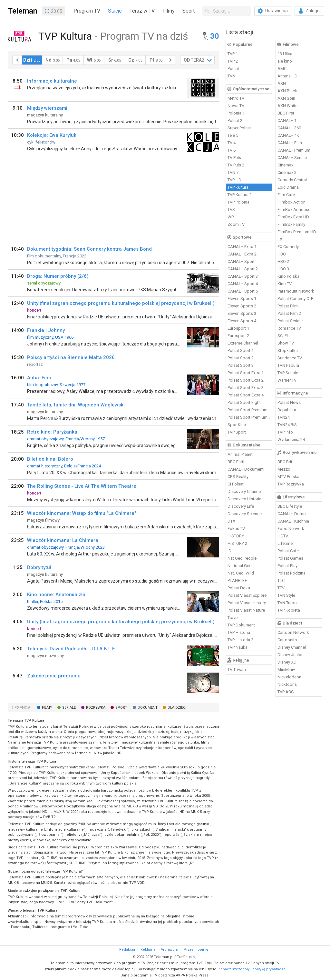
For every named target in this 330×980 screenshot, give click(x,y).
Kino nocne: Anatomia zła (56, 595)
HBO (282, 254)
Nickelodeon (289, 677)
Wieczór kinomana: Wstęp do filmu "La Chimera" (82, 513)
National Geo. (240, 566)
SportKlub (237, 425)
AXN (282, 83)
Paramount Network (296, 291)
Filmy (169, 11)
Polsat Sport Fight (244, 402)
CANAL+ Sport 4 (243, 284)
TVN (231, 76)
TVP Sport (237, 432)
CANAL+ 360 (289, 128)
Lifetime (285, 543)
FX (280, 239)
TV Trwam (237, 670)
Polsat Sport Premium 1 (249, 410)
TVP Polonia (238, 202)
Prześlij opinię (196, 950)
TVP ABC (286, 692)
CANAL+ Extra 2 (242, 254)
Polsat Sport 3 (241, 365)
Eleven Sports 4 (242, 321)
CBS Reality (238, 477)
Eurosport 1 (238, 328)
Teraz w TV (142, 11)
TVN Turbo (287, 603)
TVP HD (234, 180)
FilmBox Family (291, 224)
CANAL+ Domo (292, 514)
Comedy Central (292, 180)
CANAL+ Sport (241, 261)
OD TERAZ (194, 60)
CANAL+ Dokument (246, 469)
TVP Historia (239, 632)
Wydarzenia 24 (291, 440)
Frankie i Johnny (46, 330)
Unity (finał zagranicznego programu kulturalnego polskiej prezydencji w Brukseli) (121, 303)
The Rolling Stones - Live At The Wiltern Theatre (82, 486)
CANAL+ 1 (287, 120)
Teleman (23, 11)
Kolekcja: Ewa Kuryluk (52, 135)
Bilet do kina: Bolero (50, 459)
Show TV (286, 343)
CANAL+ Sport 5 (243, 291)
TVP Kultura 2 (240, 195)
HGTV (283, 536)
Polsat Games (290, 558)
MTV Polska (288, 477)
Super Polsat (239, 128)
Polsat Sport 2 (241, 358)
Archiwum (170, 950)
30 (215, 36)
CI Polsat (236, 484)
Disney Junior (290, 655)
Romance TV (289, 328)
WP (231, 217)
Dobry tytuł (39, 567)
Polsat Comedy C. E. (296, 299)
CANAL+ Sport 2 (243, 269)
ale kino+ (286, 61)
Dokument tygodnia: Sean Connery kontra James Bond (89, 249)
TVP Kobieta (289, 610)
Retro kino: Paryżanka (52, 432)
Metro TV (236, 98)
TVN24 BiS (287, 425)
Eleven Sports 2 (242, 306)
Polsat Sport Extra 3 (246, 388)
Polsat (233, 69)
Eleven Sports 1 (242, 299)
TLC (281, 580)
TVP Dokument (241, 625)
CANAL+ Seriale (292, 158)
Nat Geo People (242, 558)
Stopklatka (288, 350)
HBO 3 (283, 269)
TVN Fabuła (288, 365)
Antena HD (287, 76)
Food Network (291, 529)
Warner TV (287, 380)
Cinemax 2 (287, 172)
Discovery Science (245, 514)
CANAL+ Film (290, 143)
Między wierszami (47, 108)
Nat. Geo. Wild (241, 573)
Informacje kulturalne (52, 81)
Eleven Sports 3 (242, 313)
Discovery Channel (245, 491)
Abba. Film (39, 378)
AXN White (287, 106)
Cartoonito (287, 640)
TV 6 (232, 150)
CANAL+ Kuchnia (293, 521)
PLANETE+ (237, 580)
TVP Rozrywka (291, 484)
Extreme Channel (243, 343)
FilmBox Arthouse (294, 210)
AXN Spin (286, 98)
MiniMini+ (286, 670)
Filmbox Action (291, 202)
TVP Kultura (238, 187)
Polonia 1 (236, 113)
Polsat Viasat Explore (247, 595)
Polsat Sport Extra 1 (246, 373)
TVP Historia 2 (240, 640)
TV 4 (232, 143)
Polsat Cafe (288, 551)
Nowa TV (236, 106)
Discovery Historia (244, 499)
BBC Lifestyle (290, 506)
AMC (282, 69)
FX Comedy (288, 247)
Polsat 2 (235, 120)
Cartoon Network (293, 632)
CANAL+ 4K (288, 135)
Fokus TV (236, 529)
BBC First (286, 113)
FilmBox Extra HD (293, 217)
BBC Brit (285, 462)
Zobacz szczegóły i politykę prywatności (252, 969)
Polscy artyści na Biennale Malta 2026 (71, 357)
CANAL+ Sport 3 (243, 276)
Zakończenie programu (54, 676)
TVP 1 (233, 54)
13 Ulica (285, 54)
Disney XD (287, 662)
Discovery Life (241, 506)
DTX (231, 521)
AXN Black (287, 91)
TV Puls (234, 158)
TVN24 (284, 417)
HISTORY (236, 536)
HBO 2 (283, 261)
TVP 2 (233, 61)
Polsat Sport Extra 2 (246, 380)
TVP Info (285, 432)
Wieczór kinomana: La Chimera (63, 540)
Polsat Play (287, 566)
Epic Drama (288, 187)
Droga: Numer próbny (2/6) (58, 276)
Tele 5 (233, 135)
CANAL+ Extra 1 (242, 247)
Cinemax (285, 165)
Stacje (115, 11)
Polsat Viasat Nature (246, 610)
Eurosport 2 (238, 336)
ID (229, 551)
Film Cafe (286, 195)
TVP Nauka (238, 647)
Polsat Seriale (290, 321)
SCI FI (283, 336)
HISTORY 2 (237, 543)
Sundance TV (290, 358)
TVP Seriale (288, 373)
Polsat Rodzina (291, 573)
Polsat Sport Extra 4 (246, 395)
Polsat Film (288, 306)
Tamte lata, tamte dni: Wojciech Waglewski (76, 405)
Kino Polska (288, 276)
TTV (281, 588)
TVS (231, 210)
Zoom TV (236, 224)
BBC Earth (237, 462)
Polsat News (289, 402)
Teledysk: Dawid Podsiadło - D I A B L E (71, 649)
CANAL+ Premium (294, 150)
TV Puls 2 (236, 165)
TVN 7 (233, 172)
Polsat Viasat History (247, 603)
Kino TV (285, 284)
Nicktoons (287, 684)
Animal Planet (240, 454)
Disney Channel (292, 647)
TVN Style (286, 595)
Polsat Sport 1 (241, 350)
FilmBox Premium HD (297, 232)
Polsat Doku (239, 588)
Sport (189, 11)
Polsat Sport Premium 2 (249, 417)
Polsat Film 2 (289, 313)
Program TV (87, 11)
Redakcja (127, 950)
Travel (233, 618)
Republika (287, 410)
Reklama (148, 950)
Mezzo (284, 469)
